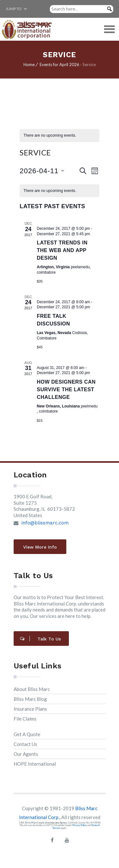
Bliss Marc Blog (30, 699)
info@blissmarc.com (46, 523)
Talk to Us (40, 639)
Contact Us (25, 744)
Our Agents (26, 754)
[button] (14, 9)
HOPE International (35, 764)
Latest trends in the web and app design (62, 250)
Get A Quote (27, 734)
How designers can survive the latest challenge (66, 390)
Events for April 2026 (60, 65)
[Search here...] (82, 9)
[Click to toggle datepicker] (42, 171)
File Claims (25, 719)
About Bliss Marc (32, 689)
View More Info (40, 547)
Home (29, 65)
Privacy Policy (80, 825)
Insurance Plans (30, 709)
